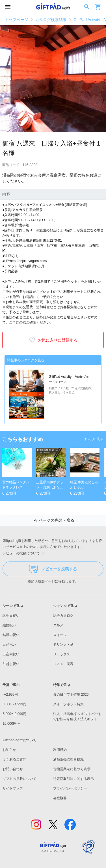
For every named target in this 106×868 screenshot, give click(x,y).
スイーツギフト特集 (68, 704)
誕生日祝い (11, 616)
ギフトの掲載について (20, 779)
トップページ (16, 20)
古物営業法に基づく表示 (72, 769)
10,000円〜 (11, 724)
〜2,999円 (10, 695)
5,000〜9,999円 (14, 714)
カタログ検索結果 (51, 20)
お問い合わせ (13, 769)
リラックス (62, 654)
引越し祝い (11, 664)
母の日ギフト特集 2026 (71, 695)
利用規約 (60, 750)
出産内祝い (11, 654)
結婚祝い (9, 625)
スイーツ (60, 635)
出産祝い (9, 645)
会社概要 (60, 798)
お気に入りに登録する (53, 340)
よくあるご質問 (14, 759)
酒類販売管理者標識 (68, 759)
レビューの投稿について (25, 554)
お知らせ (9, 750)
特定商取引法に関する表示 (73, 779)
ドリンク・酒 (63, 645)
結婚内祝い (11, 635)
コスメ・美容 (63, 664)
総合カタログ (63, 616)
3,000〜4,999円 (14, 704)
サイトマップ (13, 788)
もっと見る (94, 439)
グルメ (58, 625)
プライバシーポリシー (70, 788)
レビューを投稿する (53, 569)
